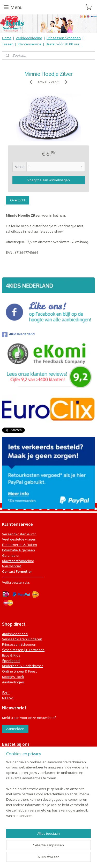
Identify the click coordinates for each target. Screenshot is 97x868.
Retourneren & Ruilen (20, 545)
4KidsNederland (18, 334)
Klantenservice (30, 44)
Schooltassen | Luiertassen (23, 650)
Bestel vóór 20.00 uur (63, 44)
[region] (48, 791)
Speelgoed (11, 661)
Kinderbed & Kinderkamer (23, 666)
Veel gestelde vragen (19, 539)
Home (7, 38)
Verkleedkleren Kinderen (22, 639)
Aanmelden (15, 729)
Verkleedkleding (29, 38)
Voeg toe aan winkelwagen (49, 180)
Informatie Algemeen (18, 550)
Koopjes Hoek (13, 677)
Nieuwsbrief (12, 566)
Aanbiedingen (13, 682)
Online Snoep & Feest (19, 671)
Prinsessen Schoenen (64, 38)
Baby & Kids (11, 655)
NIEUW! (8, 698)
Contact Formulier (17, 571)
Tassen (8, 44)
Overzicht (18, 200)
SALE (6, 693)
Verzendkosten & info (19, 534)
